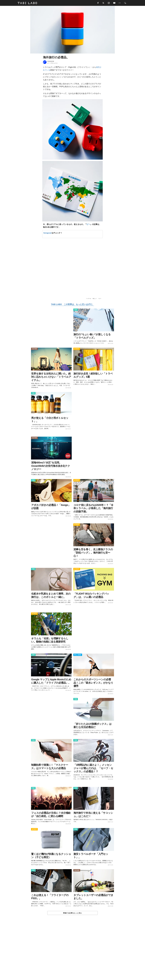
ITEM (76, 310)
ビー (88, 224)
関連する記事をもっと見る (72, 913)
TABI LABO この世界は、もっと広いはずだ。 (72, 304)
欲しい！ (95, 299)
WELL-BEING (78, 655)
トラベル (89, 299)
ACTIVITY (77, 349)
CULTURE (34, 349)
